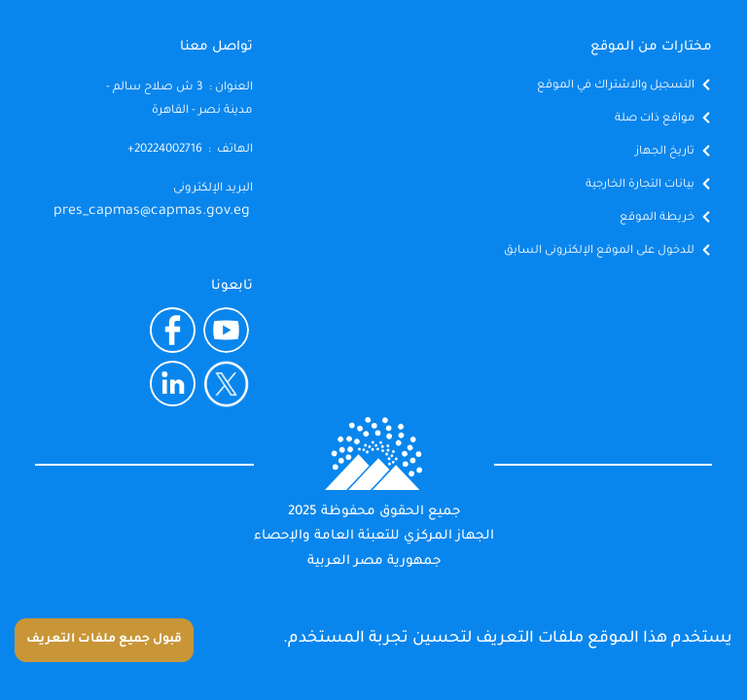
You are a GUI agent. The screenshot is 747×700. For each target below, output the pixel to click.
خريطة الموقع (657, 218)
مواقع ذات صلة (655, 119)
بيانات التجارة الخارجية (640, 185)
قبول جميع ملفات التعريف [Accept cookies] (104, 640)
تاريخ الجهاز (665, 152)
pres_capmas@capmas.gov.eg (152, 212)
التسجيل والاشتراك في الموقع (616, 86)
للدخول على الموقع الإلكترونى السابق (599, 251)
